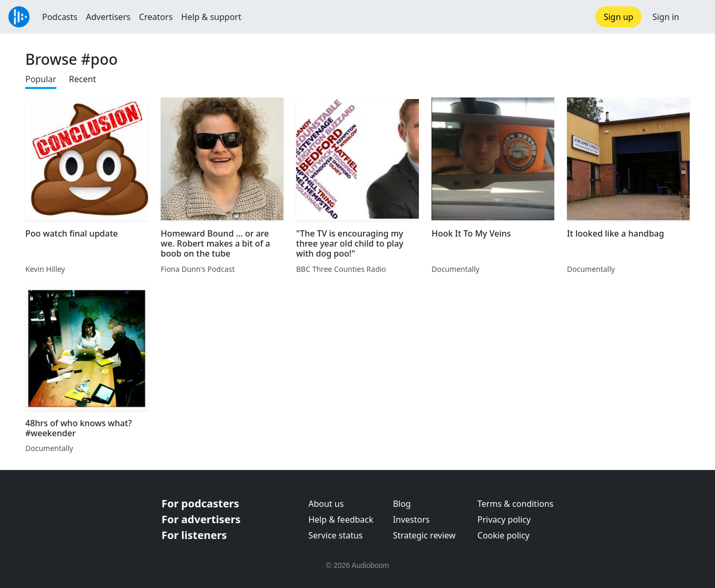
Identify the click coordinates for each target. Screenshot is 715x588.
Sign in (666, 17)
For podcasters (200, 503)
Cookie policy (503, 535)
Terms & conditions (515, 504)
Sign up (619, 17)
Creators (156, 17)
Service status (335, 535)
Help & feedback (341, 520)
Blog (402, 504)
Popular (41, 79)
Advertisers (108, 17)
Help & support (211, 17)
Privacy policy (504, 520)
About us (326, 504)
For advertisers (201, 519)
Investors (412, 520)
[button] (697, 17)
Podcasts (60, 17)
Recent (82, 79)
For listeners (194, 535)
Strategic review (424, 535)
